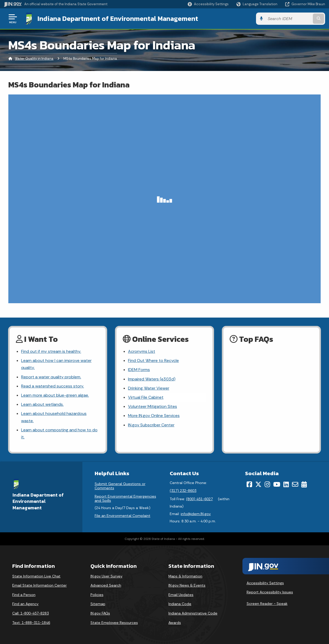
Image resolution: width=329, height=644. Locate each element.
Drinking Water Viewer (149, 388)
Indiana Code (180, 604)
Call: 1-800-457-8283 (31, 613)
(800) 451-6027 (199, 499)
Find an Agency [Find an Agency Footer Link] (25, 604)
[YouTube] (277, 484)
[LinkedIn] (286, 484)
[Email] (295, 484)
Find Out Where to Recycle (153, 360)
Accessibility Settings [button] (265, 583)
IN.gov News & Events (187, 585)
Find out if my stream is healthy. (51, 351)
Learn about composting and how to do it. (59, 433)
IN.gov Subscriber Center (151, 425)
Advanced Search (106, 585)
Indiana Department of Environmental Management (118, 19)
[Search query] (288, 19)
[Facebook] (249, 484)
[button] (208, 4)
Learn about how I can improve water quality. (56, 364)
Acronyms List (142, 351)
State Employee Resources (114, 623)
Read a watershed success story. (53, 386)
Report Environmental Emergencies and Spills (125, 498)
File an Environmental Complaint (123, 516)
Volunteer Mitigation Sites (153, 406)
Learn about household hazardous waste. (54, 417)
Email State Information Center (39, 585)
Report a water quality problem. (51, 377)
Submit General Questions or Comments (120, 486)
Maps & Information (185, 576)
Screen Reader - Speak (267, 604)
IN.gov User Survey (106, 576)
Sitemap (98, 604)
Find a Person (24, 595)
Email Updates (181, 595)
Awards (175, 623)
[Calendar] (304, 484)
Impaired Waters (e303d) (152, 379)
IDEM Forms (139, 370)
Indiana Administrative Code (193, 613)
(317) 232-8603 (183, 491)
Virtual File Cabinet (146, 397)
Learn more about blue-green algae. (55, 395)
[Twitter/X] (258, 484)
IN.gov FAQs (100, 613)
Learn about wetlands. (42, 404)
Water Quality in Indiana (34, 59)
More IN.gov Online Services (154, 416)
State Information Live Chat (36, 576)
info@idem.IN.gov (196, 514)
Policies (97, 595)
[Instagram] (267, 484)
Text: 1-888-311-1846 (31, 623)
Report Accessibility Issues (270, 592)
